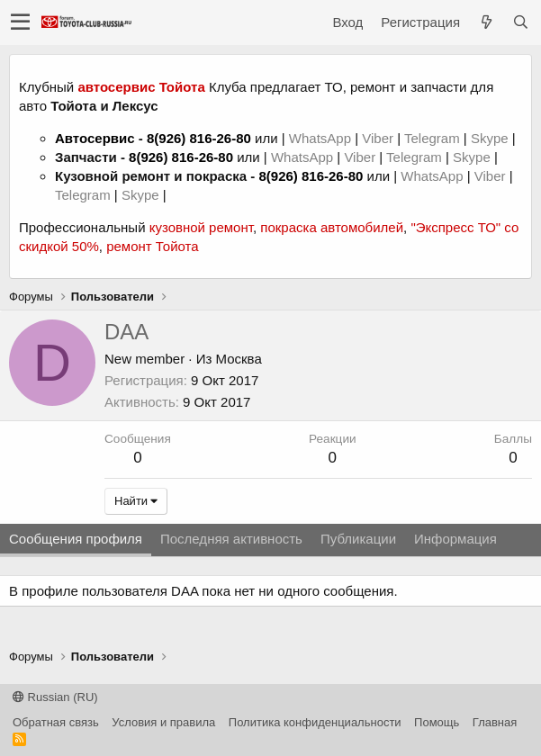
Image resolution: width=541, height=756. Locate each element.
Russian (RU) (55, 697)
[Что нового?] (486, 22)
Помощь (437, 722)
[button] (20, 22)
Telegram (434, 138)
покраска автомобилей (332, 227)
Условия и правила (163, 722)
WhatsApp (322, 138)
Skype (491, 138)
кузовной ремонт (201, 227)
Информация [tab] (455, 539)
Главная (495, 722)
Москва (239, 359)
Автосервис (95, 138)
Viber (378, 138)
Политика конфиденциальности (315, 722)
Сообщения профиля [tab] (76, 539)
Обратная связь (56, 722)
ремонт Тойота (152, 246)
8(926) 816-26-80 (199, 138)
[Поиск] (520, 22)
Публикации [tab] (358, 539)
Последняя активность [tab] (231, 539)
